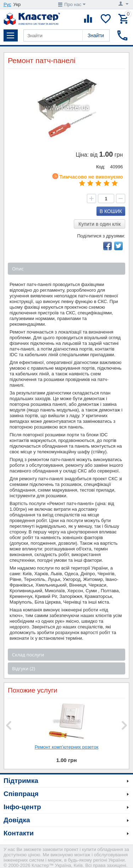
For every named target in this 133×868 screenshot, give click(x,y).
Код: (101, 167)
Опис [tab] (18, 269)
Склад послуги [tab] (28, 655)
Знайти (96, 35)
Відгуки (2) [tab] (24, 668)
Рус (7, 4)
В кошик (111, 211)
